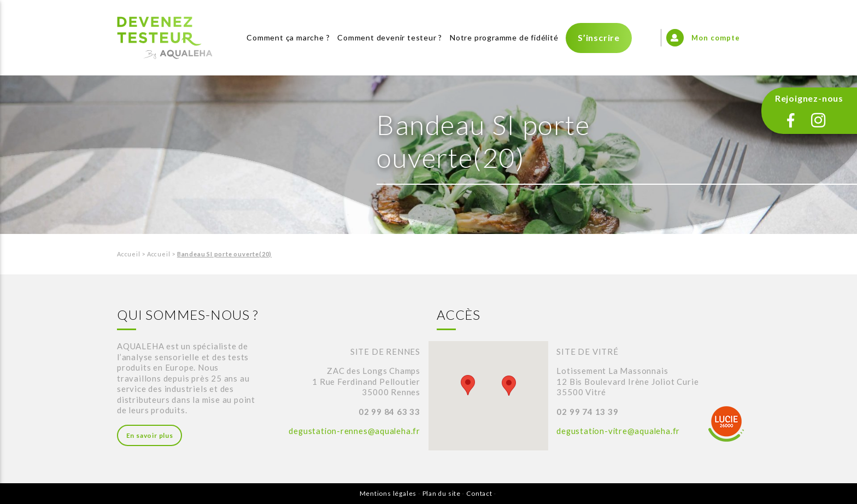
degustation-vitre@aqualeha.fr (619, 431)
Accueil (129, 254)
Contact (480, 493)
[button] (468, 385)
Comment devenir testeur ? (390, 37)
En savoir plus (150, 435)
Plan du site (442, 493)
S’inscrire (599, 37)
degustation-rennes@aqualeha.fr (354, 431)
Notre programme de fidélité (504, 37)
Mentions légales (388, 493)
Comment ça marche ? (288, 37)
